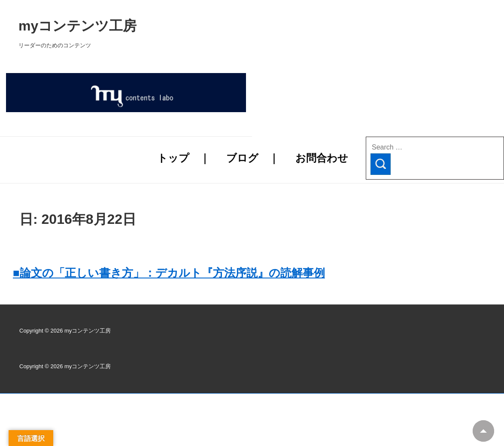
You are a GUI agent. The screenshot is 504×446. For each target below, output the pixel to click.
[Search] (381, 164)
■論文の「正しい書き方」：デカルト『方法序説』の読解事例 (169, 273)
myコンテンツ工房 (187, 26)
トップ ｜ (184, 158)
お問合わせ (322, 158)
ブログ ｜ (253, 158)
